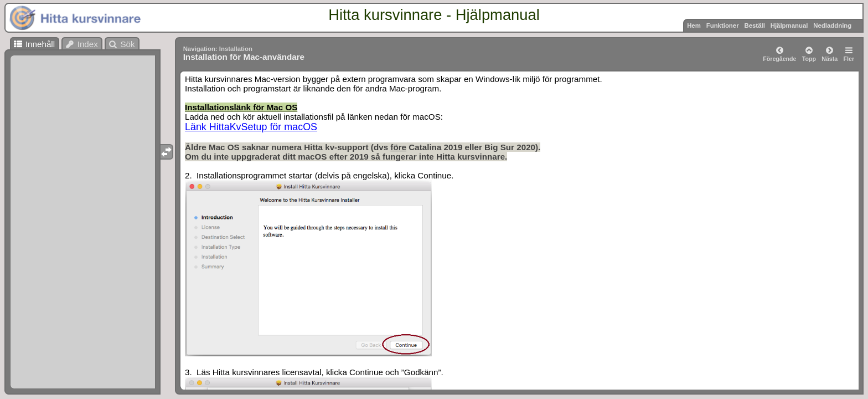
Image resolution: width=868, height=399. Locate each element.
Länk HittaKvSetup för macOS (251, 127)
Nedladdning (832, 25)
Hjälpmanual (789, 25)
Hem (694, 25)
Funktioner (723, 25)
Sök (122, 44)
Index (81, 44)
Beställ (754, 25)
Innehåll (34, 44)
